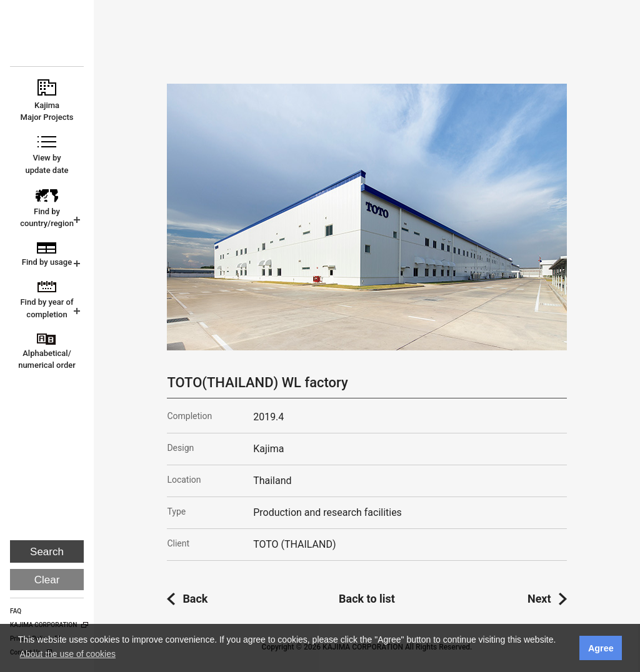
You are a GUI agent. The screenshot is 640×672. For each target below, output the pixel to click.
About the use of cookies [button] (68, 654)
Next (539, 599)
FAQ (16, 611)
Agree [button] (601, 648)
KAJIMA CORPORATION (48, 39)
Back (195, 599)
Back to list (367, 599)
